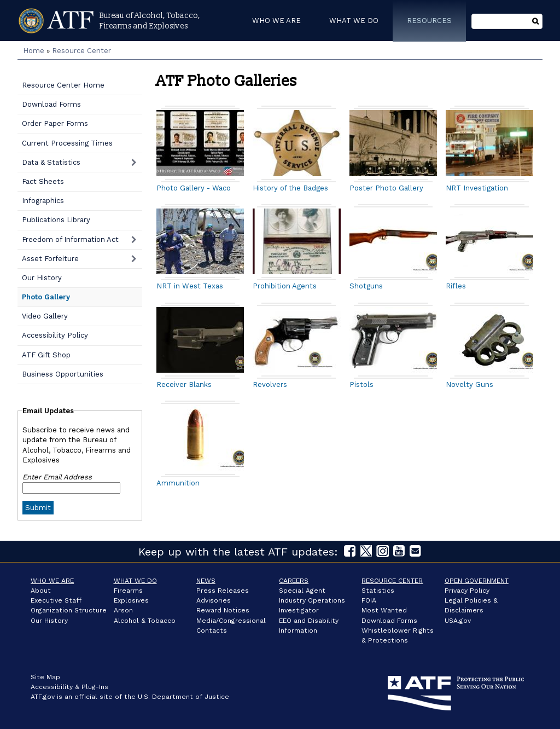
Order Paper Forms (55, 123)
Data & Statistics (51, 162)
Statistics (378, 591)
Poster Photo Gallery (386, 188)
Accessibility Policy (55, 335)
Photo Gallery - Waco (194, 188)
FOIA (369, 600)
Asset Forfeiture (50, 259)
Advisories (214, 600)
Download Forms (51, 104)
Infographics (43, 201)
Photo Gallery (46, 297)
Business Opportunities (63, 374)
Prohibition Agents (285, 286)
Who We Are (52, 581)
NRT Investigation (477, 188)
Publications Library (56, 220)
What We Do (135, 581)
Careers (294, 581)
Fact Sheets (43, 181)
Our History (42, 278)
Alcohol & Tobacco (145, 621)
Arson (123, 610)
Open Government (477, 581)
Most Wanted (384, 610)
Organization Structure (69, 610)
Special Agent (302, 591)
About (41, 591)
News (206, 581)
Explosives (131, 600)
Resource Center (81, 51)
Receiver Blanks (184, 384)
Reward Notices (223, 610)
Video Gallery (45, 316)
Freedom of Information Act (70, 239)
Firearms (128, 591)
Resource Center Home (63, 85)
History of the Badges (290, 188)
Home (34, 51)
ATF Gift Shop (46, 355)
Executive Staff (56, 600)
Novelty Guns (469, 384)
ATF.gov (43, 697)
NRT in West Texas (190, 286)
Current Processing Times (67, 143)
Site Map (45, 677)
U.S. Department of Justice (183, 697)
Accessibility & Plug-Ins (69, 687)
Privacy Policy (467, 591)
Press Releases (223, 591)
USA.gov (458, 621)
